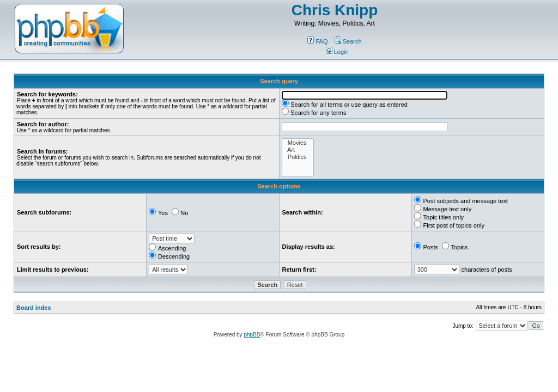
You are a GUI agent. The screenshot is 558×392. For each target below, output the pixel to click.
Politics (298, 157)
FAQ (317, 41)
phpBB (252, 335)
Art (298, 150)
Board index (34, 308)
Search (348, 41)
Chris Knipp (335, 10)
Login (337, 52)
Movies (298, 143)
